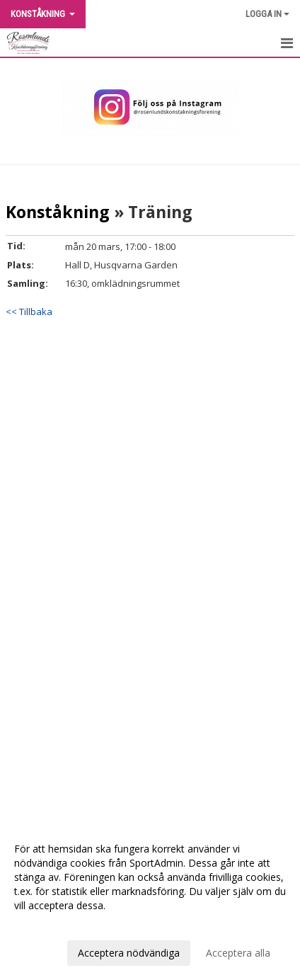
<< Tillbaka (29, 312)
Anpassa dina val (52, 924)
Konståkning (58, 212)
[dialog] (150, 900)
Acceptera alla (238, 953)
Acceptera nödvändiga (129, 953)
